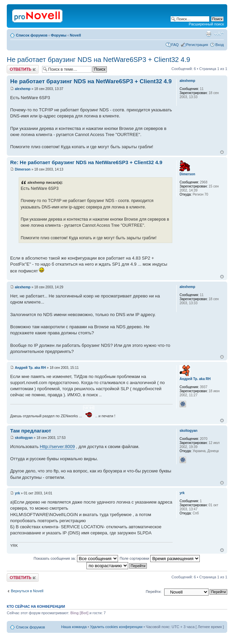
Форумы (59, 35)
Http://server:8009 (57, 447)
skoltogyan (24, 438)
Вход (220, 45)
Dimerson (23, 169)
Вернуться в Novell (27, 591)
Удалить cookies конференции (116, 627)
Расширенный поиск (206, 24)
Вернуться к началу (222, 152)
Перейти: (154, 592)
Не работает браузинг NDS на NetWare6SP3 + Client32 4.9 (99, 60)
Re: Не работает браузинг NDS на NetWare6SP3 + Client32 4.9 (86, 162)
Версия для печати (209, 34)
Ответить (23, 69)
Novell (75, 35)
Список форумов (32, 35)
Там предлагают (31, 431)
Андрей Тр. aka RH (31, 368)
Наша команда (74, 627)
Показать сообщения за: (76, 558)
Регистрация (197, 45)
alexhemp (23, 89)
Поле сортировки (160, 558)
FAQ (175, 45)
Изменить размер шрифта (219, 34)
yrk (17, 493)
